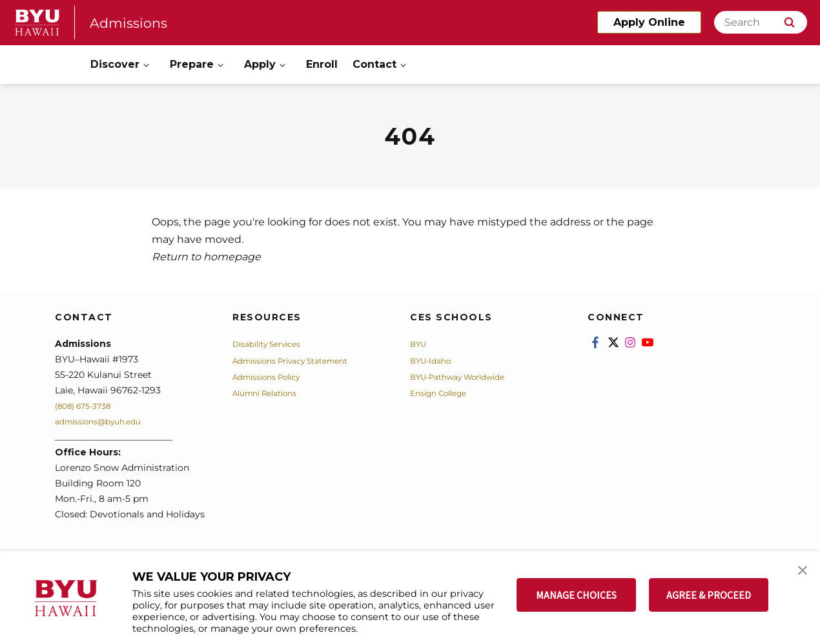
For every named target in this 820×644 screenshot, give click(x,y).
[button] (799, 574)
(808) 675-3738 (88, 406)
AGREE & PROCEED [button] (709, 595)
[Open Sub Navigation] (147, 65)
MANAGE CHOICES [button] (576, 595)
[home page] (37, 23)
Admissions (134, 22)
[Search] (761, 22)
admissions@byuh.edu (106, 421)
